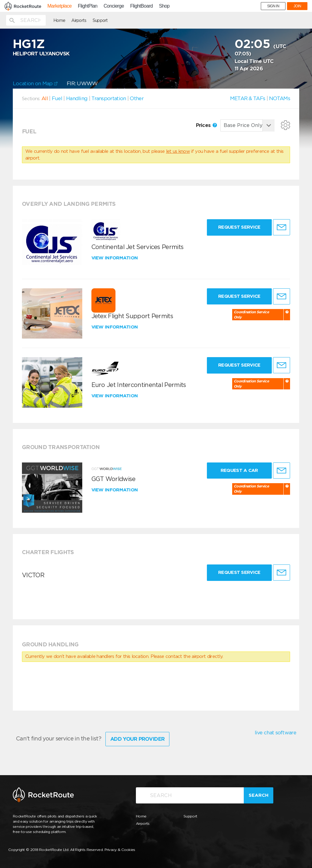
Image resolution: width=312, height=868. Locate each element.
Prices (206, 125)
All (45, 98)
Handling (77, 98)
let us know (178, 151)
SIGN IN (273, 6)
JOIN (297, 6)
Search (259, 795)
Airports (79, 20)
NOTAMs (280, 98)
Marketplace (59, 6)
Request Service (239, 227)
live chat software (275, 733)
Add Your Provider (137, 739)
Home (59, 20)
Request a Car (239, 470)
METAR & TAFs (248, 98)
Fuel (57, 98)
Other (137, 98)
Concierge (114, 6)
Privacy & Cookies (120, 850)
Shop (164, 6)
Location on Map (35, 83)
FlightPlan (87, 6)
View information (115, 258)
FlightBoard (141, 6)
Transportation (109, 98)
